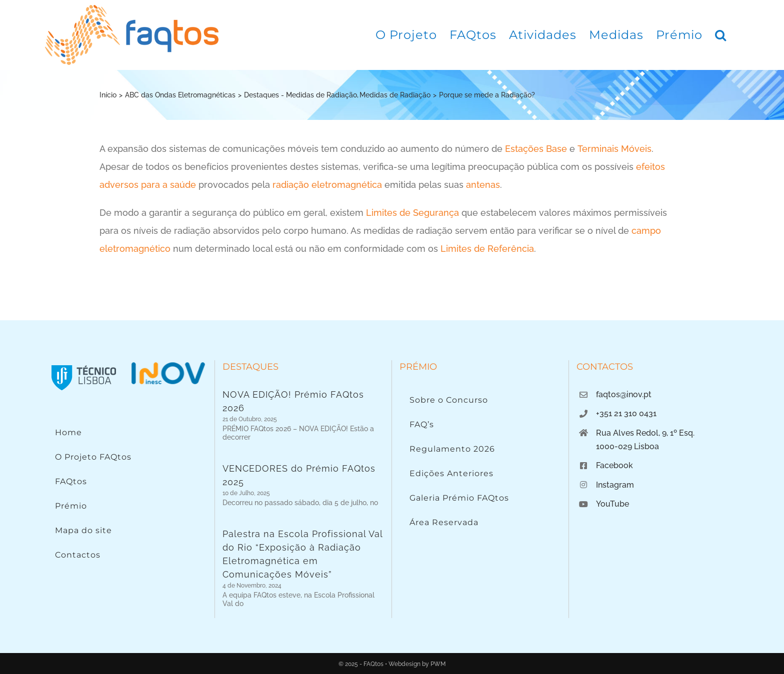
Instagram (615, 485)
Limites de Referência (487, 249)
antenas (483, 185)
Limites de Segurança (412, 213)
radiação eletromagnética (327, 185)
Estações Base (536, 149)
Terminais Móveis (614, 149)
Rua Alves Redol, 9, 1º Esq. (645, 433)
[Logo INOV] (168, 364)
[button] (721, 35)
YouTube (612, 504)
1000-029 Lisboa (627, 446)
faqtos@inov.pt (624, 394)
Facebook (614, 465)
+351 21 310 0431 (626, 413)
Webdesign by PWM (417, 664)
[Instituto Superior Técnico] (84, 364)
